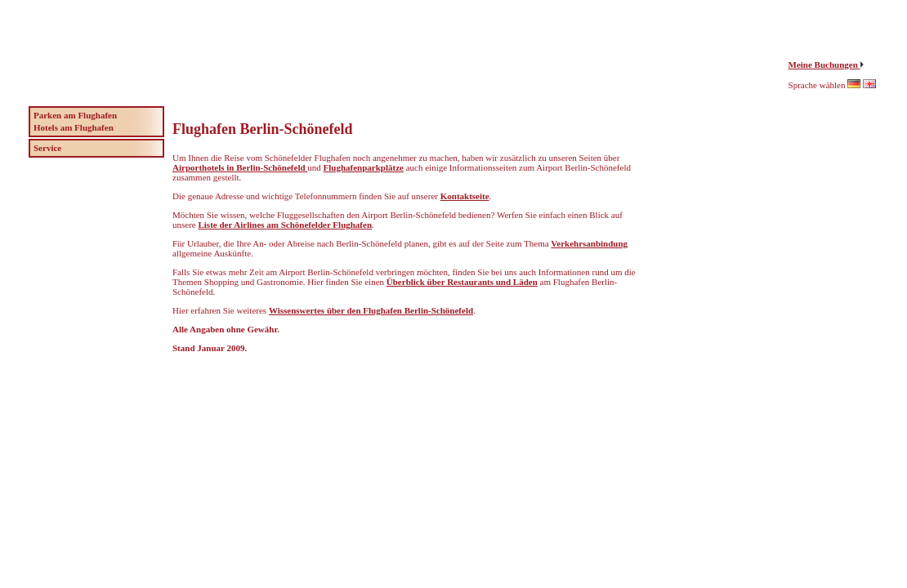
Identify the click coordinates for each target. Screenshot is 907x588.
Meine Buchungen (824, 65)
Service (47, 148)
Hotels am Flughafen (74, 127)
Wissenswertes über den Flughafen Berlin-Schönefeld (371, 310)
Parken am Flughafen (75, 115)
